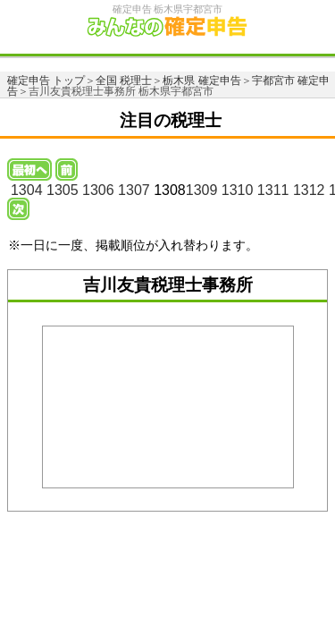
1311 (273, 190)
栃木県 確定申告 (201, 80)
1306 (98, 190)
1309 (202, 190)
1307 (134, 190)
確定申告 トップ (46, 80)
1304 (27, 190)
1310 (238, 190)
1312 (309, 190)
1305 (63, 190)
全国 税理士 (124, 80)
